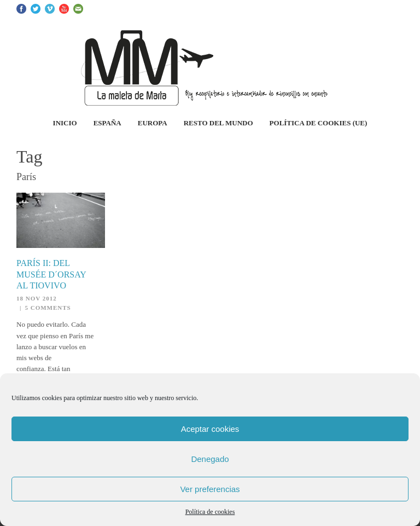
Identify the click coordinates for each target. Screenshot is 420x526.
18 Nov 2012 (37, 298)
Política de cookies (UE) (319, 123)
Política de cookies (210, 512)
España (107, 123)
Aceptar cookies (210, 429)
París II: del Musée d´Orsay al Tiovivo (51, 274)
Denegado (210, 459)
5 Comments (48, 308)
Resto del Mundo (218, 123)
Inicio (65, 123)
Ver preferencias (210, 489)
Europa (153, 123)
